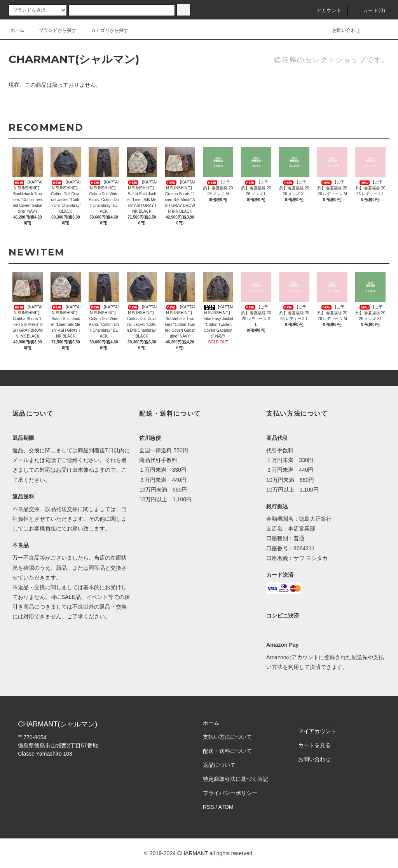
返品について (219, 765)
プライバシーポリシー (230, 793)
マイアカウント (317, 731)
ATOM (226, 807)
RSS (209, 807)
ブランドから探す (53, 30)
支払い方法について (227, 737)
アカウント (325, 10)
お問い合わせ (342, 30)
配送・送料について (227, 751)
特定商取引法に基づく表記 (236, 779)
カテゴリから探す (105, 30)
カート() (370, 10)
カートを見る (314, 745)
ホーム (17, 30)
